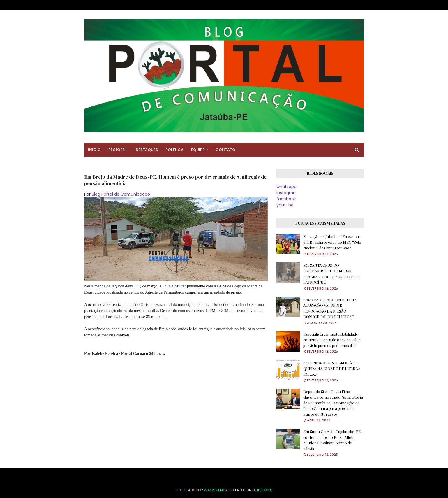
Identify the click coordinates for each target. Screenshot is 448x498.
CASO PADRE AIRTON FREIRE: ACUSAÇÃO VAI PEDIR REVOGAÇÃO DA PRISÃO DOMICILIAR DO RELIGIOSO (330, 308)
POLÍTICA (174, 150)
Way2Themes (215, 490)
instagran (286, 193)
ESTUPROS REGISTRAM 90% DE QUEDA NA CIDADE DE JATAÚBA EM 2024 (332, 368)
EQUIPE (198, 150)
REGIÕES (117, 150)
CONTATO (225, 150)
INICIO (94, 150)
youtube (285, 205)
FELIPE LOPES (262, 490)
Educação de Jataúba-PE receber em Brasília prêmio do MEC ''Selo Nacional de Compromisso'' (332, 242)
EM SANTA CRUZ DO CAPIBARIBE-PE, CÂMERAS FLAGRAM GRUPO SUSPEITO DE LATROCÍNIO (331, 274)
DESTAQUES (147, 150)
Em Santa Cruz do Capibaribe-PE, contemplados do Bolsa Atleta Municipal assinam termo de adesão (332, 440)
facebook (286, 199)
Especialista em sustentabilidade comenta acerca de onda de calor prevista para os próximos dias (332, 340)
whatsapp (286, 187)
